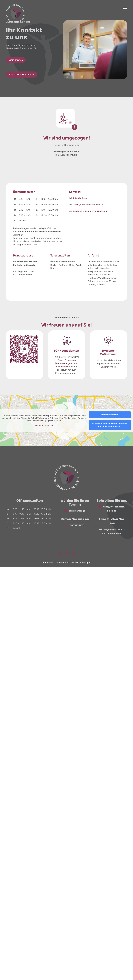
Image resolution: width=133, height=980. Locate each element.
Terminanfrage (75, 511)
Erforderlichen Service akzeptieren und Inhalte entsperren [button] (110, 425)
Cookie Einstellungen (80, 562)
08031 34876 (80, 198)
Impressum (48, 562)
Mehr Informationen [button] (44, 426)
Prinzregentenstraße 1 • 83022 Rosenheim (112, 531)
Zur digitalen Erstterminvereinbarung (88, 211)
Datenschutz (61, 562)
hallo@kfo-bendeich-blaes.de (88, 204)
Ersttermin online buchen (22, 75)
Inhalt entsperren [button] (110, 415)
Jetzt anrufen (16, 60)
